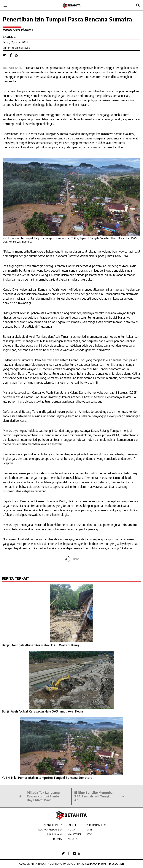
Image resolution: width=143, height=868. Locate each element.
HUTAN (72, 830)
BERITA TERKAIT (16, 578)
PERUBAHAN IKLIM (96, 825)
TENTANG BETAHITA (52, 825)
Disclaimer (116, 864)
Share (72, 559)
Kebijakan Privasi (96, 864)
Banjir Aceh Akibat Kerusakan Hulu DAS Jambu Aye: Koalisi (43, 711)
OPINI (89, 830)
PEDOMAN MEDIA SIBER (50, 830)
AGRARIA (73, 839)
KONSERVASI (74, 834)
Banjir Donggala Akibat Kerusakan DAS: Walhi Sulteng (40, 645)
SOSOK (90, 834)
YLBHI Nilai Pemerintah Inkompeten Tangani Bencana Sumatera (47, 778)
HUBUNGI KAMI (54, 834)
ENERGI (72, 825)
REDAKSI (58, 839)
